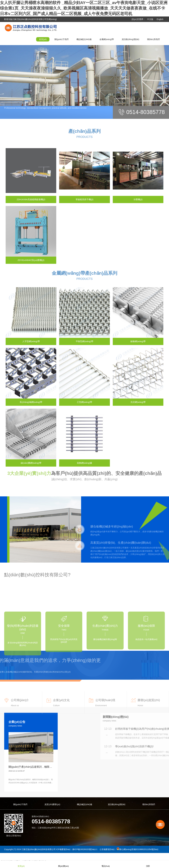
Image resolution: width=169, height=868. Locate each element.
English (160, 19)
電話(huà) (106, 864)
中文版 (150, 19)
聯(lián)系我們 (153, 39)
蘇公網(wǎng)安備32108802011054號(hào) (139, 849)
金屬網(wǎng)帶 (107, 39)
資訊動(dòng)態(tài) (130, 39)
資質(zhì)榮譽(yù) (52, 804)
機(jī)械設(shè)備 (84, 39)
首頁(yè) (43, 39)
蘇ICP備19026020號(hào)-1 (85, 849)
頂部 (148, 864)
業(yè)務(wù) (63, 864)
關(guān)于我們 (61, 39)
